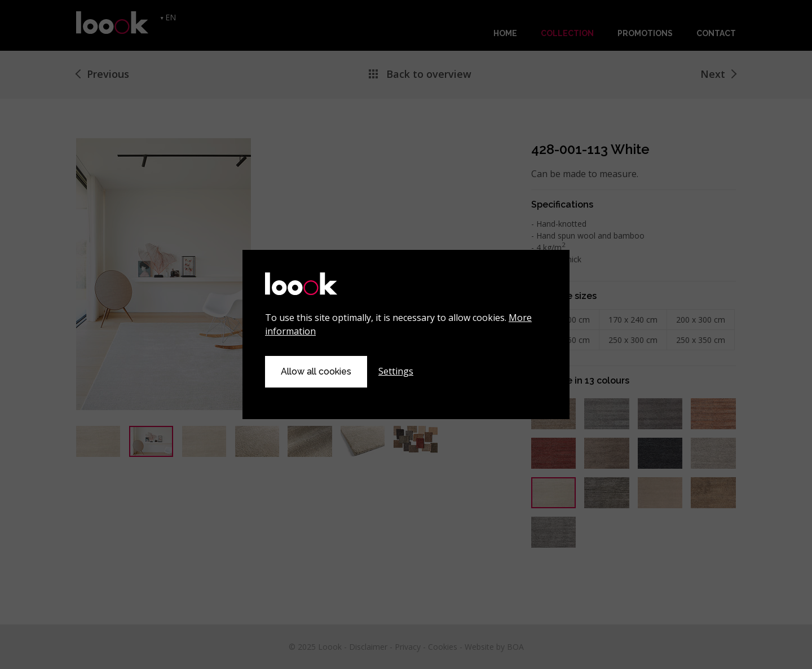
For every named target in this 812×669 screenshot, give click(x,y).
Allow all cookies (316, 371)
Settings (396, 371)
